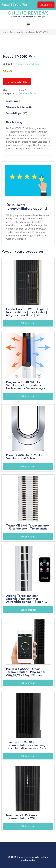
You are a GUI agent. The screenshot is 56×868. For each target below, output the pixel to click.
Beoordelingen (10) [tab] (16, 113)
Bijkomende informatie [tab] (19, 107)
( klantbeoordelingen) (28, 64)
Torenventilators (18, 32)
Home (5, 32)
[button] (28, 23)
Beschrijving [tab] (13, 101)
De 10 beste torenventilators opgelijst (27, 207)
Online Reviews (28, 13)
